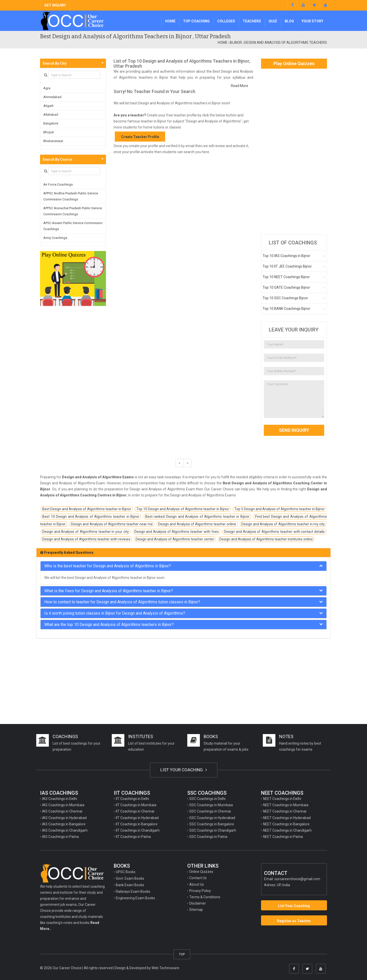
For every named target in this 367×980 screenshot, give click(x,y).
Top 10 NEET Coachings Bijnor (286, 277)
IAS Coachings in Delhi (60, 799)
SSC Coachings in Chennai (210, 811)
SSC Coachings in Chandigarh (213, 830)
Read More (240, 86)
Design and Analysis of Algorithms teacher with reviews (86, 539)
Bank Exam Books (130, 885)
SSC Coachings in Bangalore (212, 824)
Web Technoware (165, 968)
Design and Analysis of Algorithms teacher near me (112, 524)
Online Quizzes (201, 872)
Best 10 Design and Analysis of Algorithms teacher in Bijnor (91, 517)
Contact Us (198, 878)
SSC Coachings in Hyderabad (212, 818)
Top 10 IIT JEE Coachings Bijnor (287, 266)
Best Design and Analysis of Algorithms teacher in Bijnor (87, 509)
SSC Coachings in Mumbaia (211, 805)
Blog (289, 21)
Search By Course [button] (57, 159)
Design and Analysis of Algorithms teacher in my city (283, 524)
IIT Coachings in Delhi (132, 799)
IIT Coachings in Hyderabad (137, 818)
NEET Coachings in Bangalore (286, 824)
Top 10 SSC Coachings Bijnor (285, 298)
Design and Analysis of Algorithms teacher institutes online (266, 539)
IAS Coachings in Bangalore (64, 824)
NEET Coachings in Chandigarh (287, 830)
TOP (182, 954)
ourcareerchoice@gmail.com (297, 879)
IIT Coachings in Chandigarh (138, 830)
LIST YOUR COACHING (184, 770)
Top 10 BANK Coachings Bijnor (286, 309)
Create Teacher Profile (140, 137)
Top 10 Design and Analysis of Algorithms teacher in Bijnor (183, 509)
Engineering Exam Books (135, 898)
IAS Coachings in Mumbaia (63, 805)
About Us (197, 884)
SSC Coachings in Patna (208, 837)
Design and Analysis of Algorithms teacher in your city (86, 532)
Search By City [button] (54, 63)
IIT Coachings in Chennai (135, 811)
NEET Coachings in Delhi (282, 799)
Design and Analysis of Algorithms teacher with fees (177, 532)
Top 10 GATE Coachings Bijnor (286, 287)
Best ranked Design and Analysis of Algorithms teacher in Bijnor (197, 517)
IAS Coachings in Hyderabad (64, 818)
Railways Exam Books (133, 891)
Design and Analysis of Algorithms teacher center (175, 539)
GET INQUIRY (55, 5)
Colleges (226, 21)
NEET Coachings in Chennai (285, 811)
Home (170, 21)
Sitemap (196, 910)
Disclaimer (198, 903)
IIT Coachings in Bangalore (137, 824)
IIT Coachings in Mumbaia (136, 805)
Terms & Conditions (205, 897)
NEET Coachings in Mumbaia (286, 805)
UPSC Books (126, 872)
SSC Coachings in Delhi (207, 799)
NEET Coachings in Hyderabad (287, 818)
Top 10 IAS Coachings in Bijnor (286, 256)
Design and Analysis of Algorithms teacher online (197, 524)
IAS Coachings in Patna (60, 837)
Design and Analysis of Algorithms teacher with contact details (274, 532)
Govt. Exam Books (130, 878)
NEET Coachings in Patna (283, 837)
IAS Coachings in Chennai (62, 811)
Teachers (252, 21)
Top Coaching (196, 21)
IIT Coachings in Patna (133, 837)
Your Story (312, 21)
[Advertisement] (294, 152)
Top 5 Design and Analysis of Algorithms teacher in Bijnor (280, 509)
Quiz (273, 21)
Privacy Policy (200, 891)
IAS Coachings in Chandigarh (65, 830)
